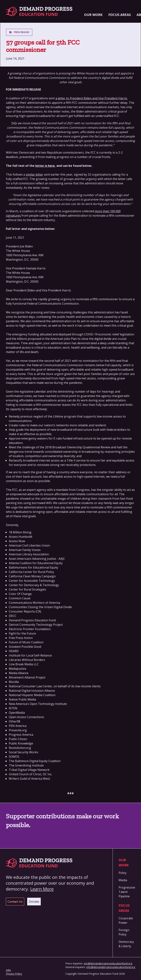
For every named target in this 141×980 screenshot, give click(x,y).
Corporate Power (126, 920)
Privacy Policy (14, 974)
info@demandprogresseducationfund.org (111, 967)
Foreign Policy (124, 932)
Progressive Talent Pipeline (127, 892)
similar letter (34, 174)
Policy (123, 873)
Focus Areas (120, 15)
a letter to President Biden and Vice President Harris (91, 98)
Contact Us (15, 902)
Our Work (93, 15)
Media (123, 880)
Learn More (42, 889)
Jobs (8, 970)
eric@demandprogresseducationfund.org (108, 963)
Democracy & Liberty (126, 944)
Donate (34, 902)
